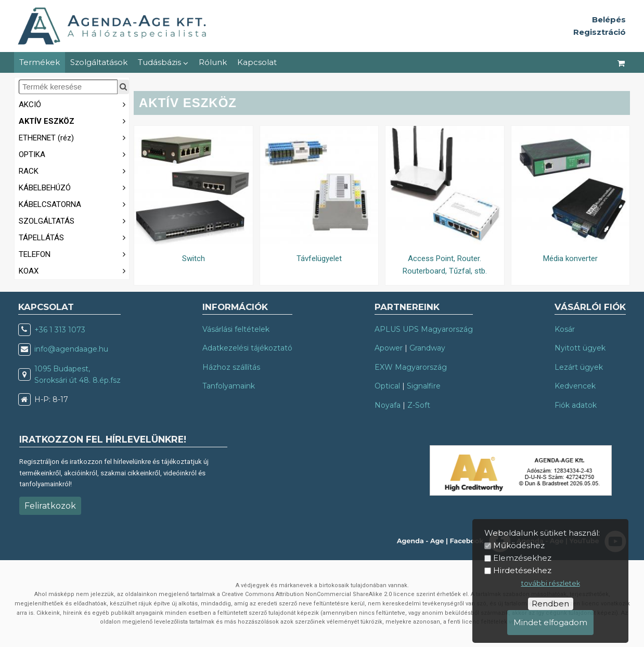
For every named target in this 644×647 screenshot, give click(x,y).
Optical (387, 386)
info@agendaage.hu (71, 349)
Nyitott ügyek (580, 348)
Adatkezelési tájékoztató (247, 348)
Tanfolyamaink (229, 386)
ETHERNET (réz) (74, 137)
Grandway (427, 348)
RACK (74, 170)
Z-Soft (419, 405)
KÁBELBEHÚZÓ (74, 187)
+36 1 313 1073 (60, 330)
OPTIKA (74, 154)
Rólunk (213, 62)
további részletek (551, 583)
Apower (389, 348)
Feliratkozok (50, 506)
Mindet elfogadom (550, 622)
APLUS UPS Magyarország (424, 329)
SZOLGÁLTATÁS (74, 220)
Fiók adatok (576, 405)
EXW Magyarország (411, 367)
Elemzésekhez (522, 558)
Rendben (550, 604)
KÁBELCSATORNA (74, 204)
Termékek (40, 62)
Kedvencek (575, 386)
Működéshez (519, 545)
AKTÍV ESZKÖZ (74, 120)
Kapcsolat (257, 62)
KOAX (74, 270)
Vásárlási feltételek (236, 329)
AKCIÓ (74, 104)
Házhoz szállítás (231, 367)
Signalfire (424, 386)
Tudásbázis (163, 62)
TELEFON (74, 254)
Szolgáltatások (99, 62)
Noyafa (388, 405)
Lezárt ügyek (579, 367)
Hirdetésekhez (522, 570)
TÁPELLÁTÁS (74, 237)
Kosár (565, 329)
